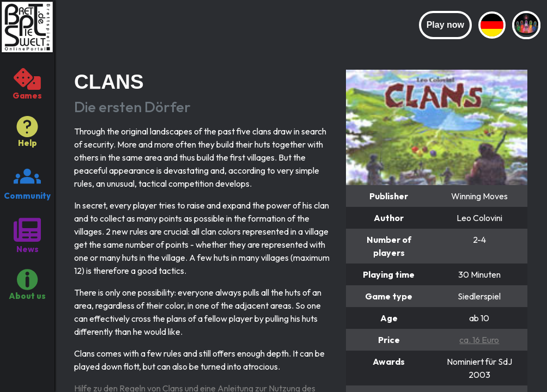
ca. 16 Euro (479, 340)
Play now (445, 25)
